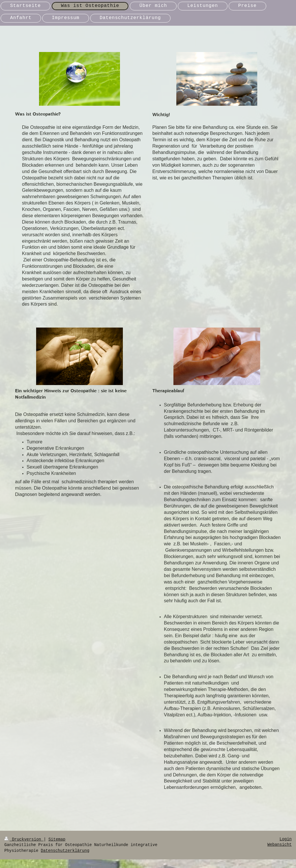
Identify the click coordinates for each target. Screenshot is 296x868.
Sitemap (57, 839)
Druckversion (24, 839)
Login (286, 839)
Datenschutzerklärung (65, 851)
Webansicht (280, 845)
